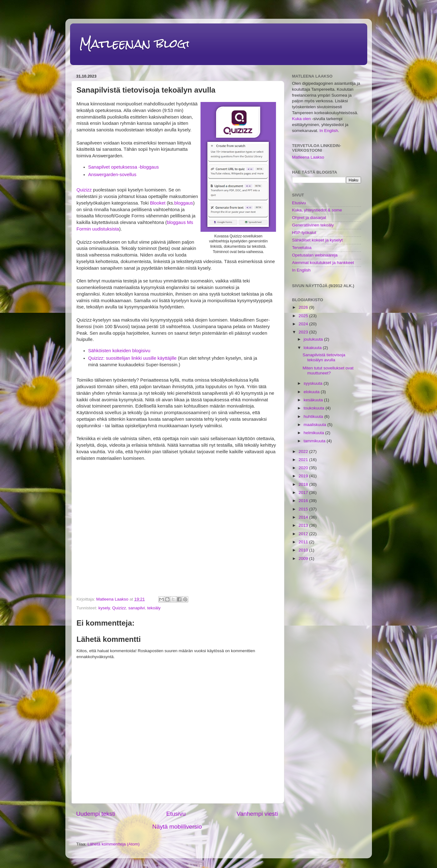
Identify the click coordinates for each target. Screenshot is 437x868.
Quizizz (84, 190)
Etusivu (176, 814)
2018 (304, 484)
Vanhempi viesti (257, 814)
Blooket (158, 203)
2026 (304, 307)
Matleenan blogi (135, 44)
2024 (304, 324)
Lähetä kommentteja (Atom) (114, 844)
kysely (104, 608)
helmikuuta (315, 433)
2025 (304, 316)
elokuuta (312, 392)
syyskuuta (314, 383)
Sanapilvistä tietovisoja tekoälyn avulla (324, 357)
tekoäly (154, 608)
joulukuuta (314, 339)
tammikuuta (315, 441)
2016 (304, 501)
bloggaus (184, 203)
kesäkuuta (314, 400)
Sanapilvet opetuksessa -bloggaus (124, 167)
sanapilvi (137, 608)
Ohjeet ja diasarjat (309, 218)
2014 (304, 517)
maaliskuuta (316, 425)
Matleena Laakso (308, 157)
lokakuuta (313, 348)
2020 (304, 468)
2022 (304, 452)
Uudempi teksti (96, 814)
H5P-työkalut (304, 233)
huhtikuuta (314, 416)
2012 (304, 534)
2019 (304, 476)
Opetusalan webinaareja (315, 255)
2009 (304, 558)
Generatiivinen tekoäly (313, 225)
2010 (304, 550)
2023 (304, 332)
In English (329, 131)
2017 (304, 492)
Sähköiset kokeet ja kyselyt (318, 240)
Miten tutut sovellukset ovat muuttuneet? (328, 371)
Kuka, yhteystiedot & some (317, 210)
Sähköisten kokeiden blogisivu (119, 351)
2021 (304, 460)
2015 (304, 509)
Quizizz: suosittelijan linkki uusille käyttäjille (132, 358)
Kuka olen (302, 119)
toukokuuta (315, 408)
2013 (304, 525)
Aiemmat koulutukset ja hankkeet (323, 263)
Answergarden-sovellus (112, 175)
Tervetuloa (302, 248)
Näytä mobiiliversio (177, 827)
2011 (304, 542)
